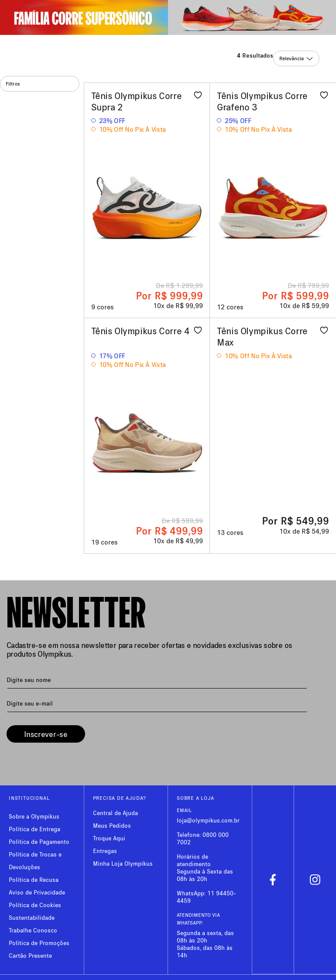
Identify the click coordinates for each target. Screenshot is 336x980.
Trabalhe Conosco (33, 930)
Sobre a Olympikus (34, 816)
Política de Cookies (35, 905)
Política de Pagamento (39, 841)
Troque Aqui (109, 838)
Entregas (105, 851)
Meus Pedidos (112, 825)
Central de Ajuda (115, 813)
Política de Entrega (34, 829)
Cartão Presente (30, 955)
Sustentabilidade (32, 917)
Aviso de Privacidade (37, 892)
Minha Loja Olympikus (123, 863)
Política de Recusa (34, 879)
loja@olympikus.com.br (208, 820)
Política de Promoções (39, 943)
